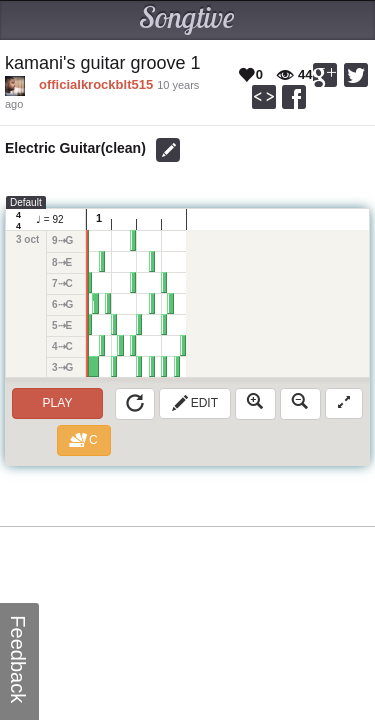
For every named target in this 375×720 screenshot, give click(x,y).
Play (58, 403)
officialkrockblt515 (96, 84)
